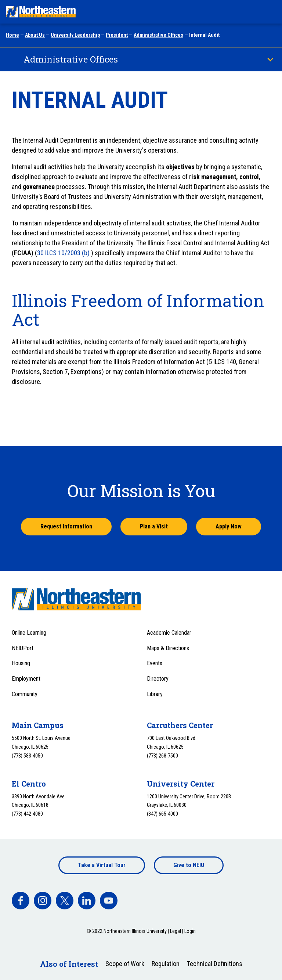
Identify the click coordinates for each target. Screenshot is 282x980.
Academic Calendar (169, 633)
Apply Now (229, 526)
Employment (26, 679)
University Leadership (75, 35)
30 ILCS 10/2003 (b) (64, 253)
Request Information (66, 526)
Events (155, 663)
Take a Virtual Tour (102, 865)
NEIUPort (23, 648)
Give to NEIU (189, 865)
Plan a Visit (154, 526)
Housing (21, 663)
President (117, 35)
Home (12, 35)
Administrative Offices (158, 35)
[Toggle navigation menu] (270, 12)
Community (25, 694)
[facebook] (21, 901)
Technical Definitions (215, 964)
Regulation (166, 964)
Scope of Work (125, 964)
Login (190, 931)
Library (155, 694)
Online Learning (29, 633)
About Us (35, 35)
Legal (176, 931)
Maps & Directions (168, 648)
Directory (158, 679)
